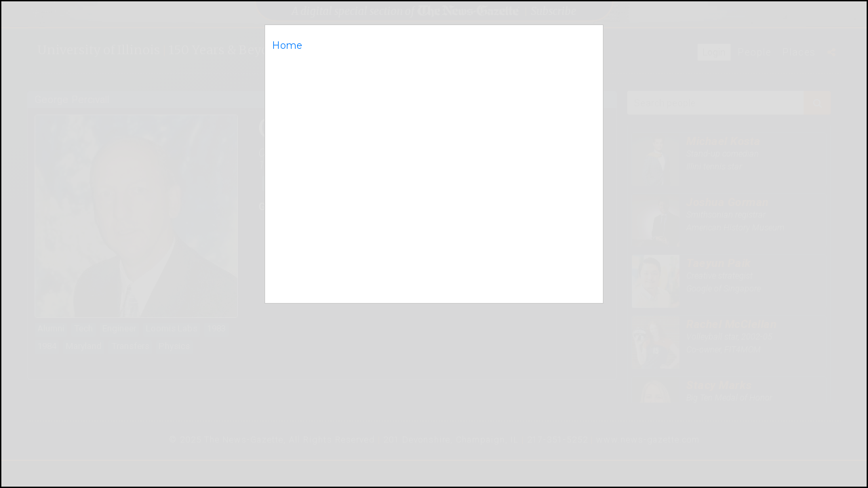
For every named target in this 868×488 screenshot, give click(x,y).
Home (287, 45)
